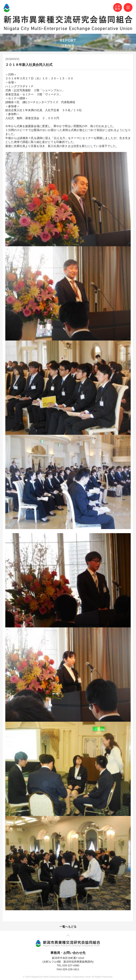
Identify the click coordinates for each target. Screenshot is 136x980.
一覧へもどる (68, 927)
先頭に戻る (68, 936)
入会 (118, 8)
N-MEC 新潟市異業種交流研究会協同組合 (7, 8)
